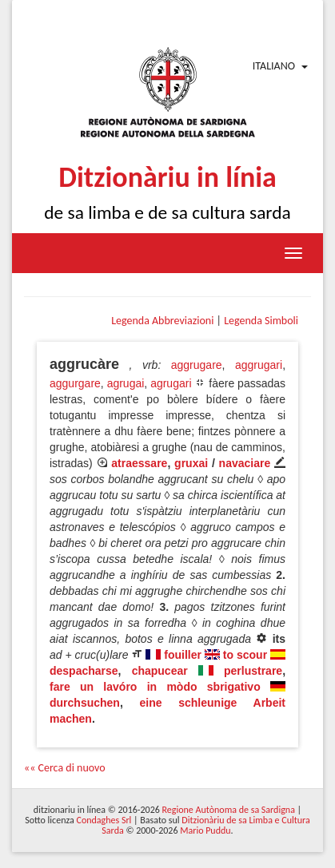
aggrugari (259, 365)
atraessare (139, 463)
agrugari (171, 383)
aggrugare (197, 365)
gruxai (191, 463)
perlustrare (253, 671)
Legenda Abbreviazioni (162, 321)
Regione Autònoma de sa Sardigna (229, 810)
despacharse (84, 671)
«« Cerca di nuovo (65, 768)
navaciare (245, 463)
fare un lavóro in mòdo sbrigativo (155, 687)
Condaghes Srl (104, 820)
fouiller (183, 655)
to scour (245, 655)
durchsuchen (85, 703)
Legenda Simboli (261, 321)
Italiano (274, 66)
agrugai (126, 383)
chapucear (160, 671)
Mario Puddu (205, 830)
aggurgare (75, 383)
